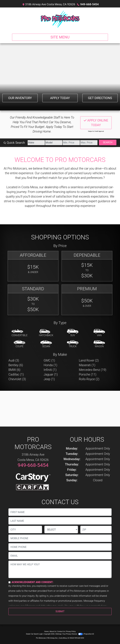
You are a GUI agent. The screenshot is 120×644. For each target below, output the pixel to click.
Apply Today (60, 98)
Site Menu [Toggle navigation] (60, 37)
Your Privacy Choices (73, 634)
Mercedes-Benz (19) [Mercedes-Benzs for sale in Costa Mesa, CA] (93, 370)
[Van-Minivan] (99, 333)
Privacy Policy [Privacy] (71, 631)
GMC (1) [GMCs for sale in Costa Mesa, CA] (49, 360)
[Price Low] (71, 143)
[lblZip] (96, 530)
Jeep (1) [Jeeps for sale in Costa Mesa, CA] (49, 379)
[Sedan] (46, 344)
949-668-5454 (89, 4)
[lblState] (61, 530)
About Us (53, 631)
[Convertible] (20, 333)
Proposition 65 (89, 634)
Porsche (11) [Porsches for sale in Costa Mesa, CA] (88, 374)
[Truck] (73, 344)
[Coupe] (20, 344)
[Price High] (89, 143)
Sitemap (59, 634)
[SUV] (73, 333)
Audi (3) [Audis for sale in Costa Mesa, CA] (14, 360)
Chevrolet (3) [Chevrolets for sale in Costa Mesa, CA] (17, 379)
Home (46, 631)
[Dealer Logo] (60, 19)
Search (108, 142)
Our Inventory (20, 98)
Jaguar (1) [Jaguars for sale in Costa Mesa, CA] (51, 374)
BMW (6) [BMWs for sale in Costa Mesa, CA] (14, 370)
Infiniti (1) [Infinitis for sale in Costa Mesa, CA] (50, 370)
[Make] (36, 143)
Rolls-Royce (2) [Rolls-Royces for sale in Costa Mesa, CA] (89, 379)
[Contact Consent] (9, 582)
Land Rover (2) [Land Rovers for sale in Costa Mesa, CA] (89, 360)
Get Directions (100, 98)
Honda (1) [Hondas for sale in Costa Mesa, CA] (50, 365)
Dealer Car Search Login (34, 634)
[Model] (54, 143)
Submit (60, 611)
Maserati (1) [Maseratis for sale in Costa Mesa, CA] (87, 365)
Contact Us (61, 631)
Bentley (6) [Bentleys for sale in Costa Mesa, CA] (16, 365)
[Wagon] (99, 344)
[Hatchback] (46, 333)
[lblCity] (25, 530)
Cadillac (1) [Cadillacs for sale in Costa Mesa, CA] (16, 374)
